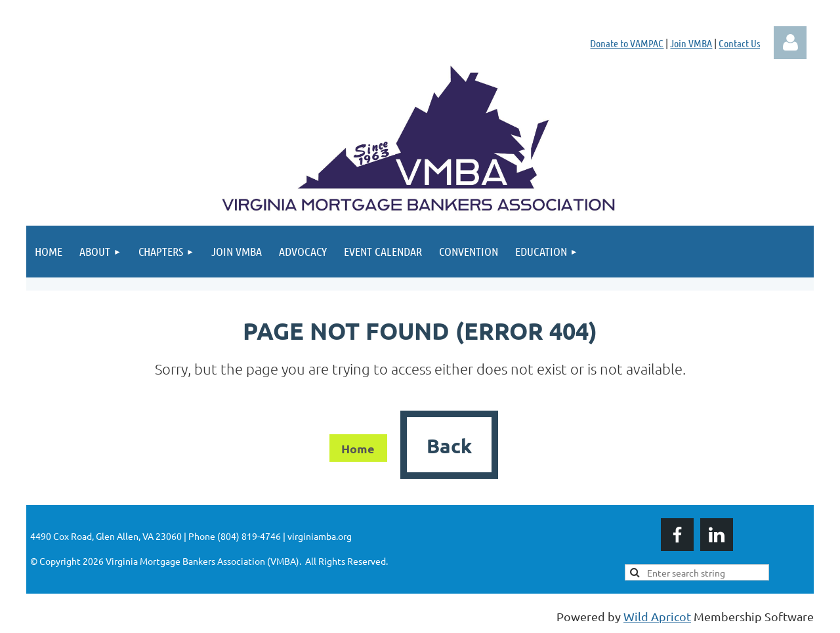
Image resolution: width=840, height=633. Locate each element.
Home (358, 448)
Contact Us (739, 43)
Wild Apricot (657, 616)
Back (449, 446)
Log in (790, 43)
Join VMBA (691, 43)
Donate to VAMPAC (627, 43)
